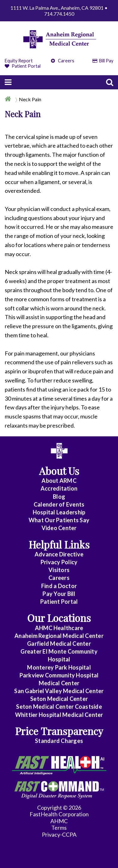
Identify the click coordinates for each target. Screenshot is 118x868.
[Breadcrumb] (59, 99)
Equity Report (19, 61)
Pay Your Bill (59, 594)
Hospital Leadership (59, 512)
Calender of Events (59, 504)
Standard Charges (59, 741)
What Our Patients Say (59, 520)
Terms (59, 828)
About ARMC (59, 481)
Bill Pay (103, 61)
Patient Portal (23, 66)
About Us (59, 471)
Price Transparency (59, 731)
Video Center (59, 528)
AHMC (59, 821)
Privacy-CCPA (59, 834)
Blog (59, 497)
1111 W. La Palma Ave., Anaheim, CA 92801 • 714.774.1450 (59, 11)
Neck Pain (30, 99)
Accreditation (59, 488)
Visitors (59, 570)
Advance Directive (59, 554)
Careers (63, 61)
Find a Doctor (59, 586)
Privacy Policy (59, 562)
